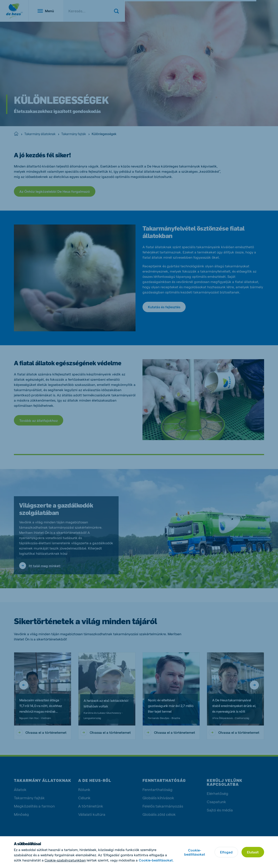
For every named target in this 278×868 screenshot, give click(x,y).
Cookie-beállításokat (195, 852)
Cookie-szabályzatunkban (65, 860)
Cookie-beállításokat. (156, 860)
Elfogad (226, 852)
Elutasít (253, 852)
